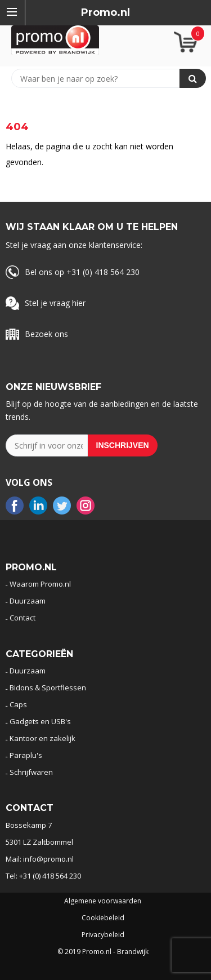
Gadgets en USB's (40, 721)
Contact (23, 618)
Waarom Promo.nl (40, 584)
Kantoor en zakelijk (42, 738)
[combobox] (101, 78)
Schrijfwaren (31, 772)
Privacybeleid (103, 935)
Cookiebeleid (103, 918)
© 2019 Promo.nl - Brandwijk (103, 952)
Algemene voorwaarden (103, 901)
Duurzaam (28, 601)
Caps (18, 704)
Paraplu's (26, 755)
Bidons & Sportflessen (48, 688)
